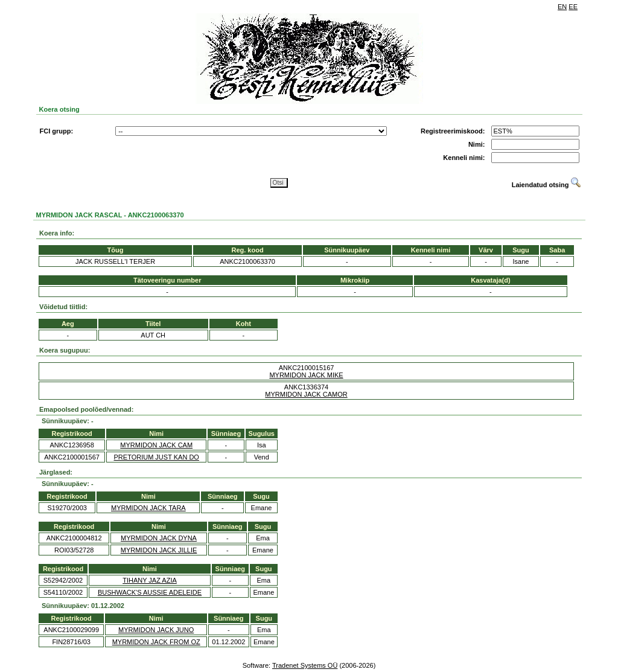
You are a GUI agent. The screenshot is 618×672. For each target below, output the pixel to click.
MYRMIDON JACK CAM (156, 445)
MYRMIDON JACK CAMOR (306, 394)
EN (562, 7)
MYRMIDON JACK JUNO (156, 630)
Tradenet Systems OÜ (305, 665)
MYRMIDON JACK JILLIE (159, 550)
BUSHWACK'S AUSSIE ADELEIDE (150, 592)
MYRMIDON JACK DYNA (159, 538)
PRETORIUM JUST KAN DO (157, 457)
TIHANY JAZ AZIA (150, 580)
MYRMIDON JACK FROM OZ (156, 642)
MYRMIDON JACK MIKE (306, 375)
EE (573, 7)
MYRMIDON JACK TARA (148, 508)
